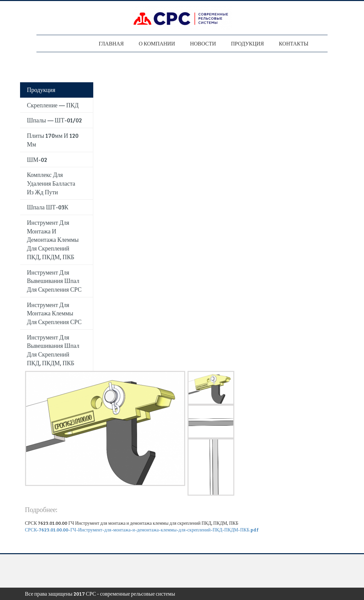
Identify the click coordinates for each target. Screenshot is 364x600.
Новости (203, 43)
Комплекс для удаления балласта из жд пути (51, 183)
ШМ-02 (37, 160)
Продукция (247, 43)
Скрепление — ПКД (53, 105)
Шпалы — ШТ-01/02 (54, 120)
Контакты (293, 43)
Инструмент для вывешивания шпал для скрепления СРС (54, 281)
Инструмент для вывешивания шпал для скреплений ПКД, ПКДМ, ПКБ (53, 350)
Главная (111, 43)
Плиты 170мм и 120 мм (53, 140)
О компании (157, 43)
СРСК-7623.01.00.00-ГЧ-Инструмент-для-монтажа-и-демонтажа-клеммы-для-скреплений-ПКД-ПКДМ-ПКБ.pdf (142, 530)
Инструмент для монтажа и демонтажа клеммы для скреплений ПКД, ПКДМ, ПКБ (53, 240)
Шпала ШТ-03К (48, 207)
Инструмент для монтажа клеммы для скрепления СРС (54, 313)
